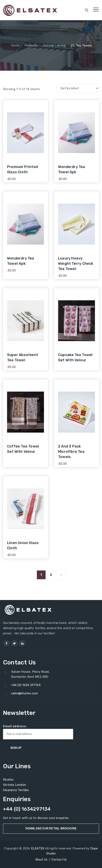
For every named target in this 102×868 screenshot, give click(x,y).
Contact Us (59, 860)
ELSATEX (38, 848)
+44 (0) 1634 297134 (26, 685)
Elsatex (8, 780)
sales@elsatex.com (24, 693)
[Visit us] (7, 643)
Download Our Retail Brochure (51, 829)
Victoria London (15, 785)
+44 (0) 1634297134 (27, 809)
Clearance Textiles (16, 790)
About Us (41, 860)
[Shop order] (78, 88)
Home (15, 45)
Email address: (38, 732)
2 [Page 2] (51, 575)
